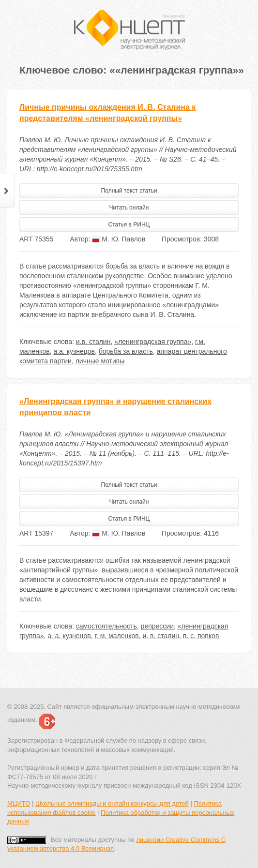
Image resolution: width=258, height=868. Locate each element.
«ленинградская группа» (153, 342)
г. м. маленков (116, 636)
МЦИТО (19, 803)
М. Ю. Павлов (119, 239)
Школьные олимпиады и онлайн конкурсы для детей (112, 803)
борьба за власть (126, 351)
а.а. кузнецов (74, 351)
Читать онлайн (129, 208)
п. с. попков (201, 636)
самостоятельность (106, 626)
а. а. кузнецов (69, 636)
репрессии (157, 626)
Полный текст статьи (129, 191)
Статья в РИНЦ (129, 224)
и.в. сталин (93, 342)
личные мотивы (100, 361)
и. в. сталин (161, 636)
